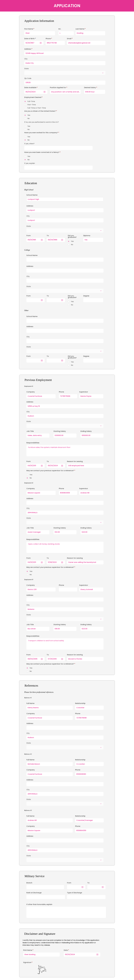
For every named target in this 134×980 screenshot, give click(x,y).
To (88, 883)
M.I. (60, 29)
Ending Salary (86, 431)
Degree (86, 296)
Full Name (30, 703)
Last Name (80, 29)
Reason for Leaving (75, 461)
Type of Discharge (74, 893)
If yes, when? (29, 144)
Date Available (31, 88)
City (28, 412)
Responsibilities (33, 443)
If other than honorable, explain (39, 904)
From (69, 883)
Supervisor (84, 392)
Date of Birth (31, 39)
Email (69, 39)
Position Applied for (58, 88)
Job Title (30, 431)
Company (31, 392)
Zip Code (28, 78)
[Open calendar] (97, 955)
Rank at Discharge (34, 893)
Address (30, 402)
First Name (29, 29)
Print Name (28, 950)
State (29, 421)
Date (67, 950)
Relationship (80, 703)
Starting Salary (60, 431)
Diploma (87, 236)
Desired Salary (90, 88)
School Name (32, 195)
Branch (29, 883)
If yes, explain (30, 163)
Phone (61, 392)
